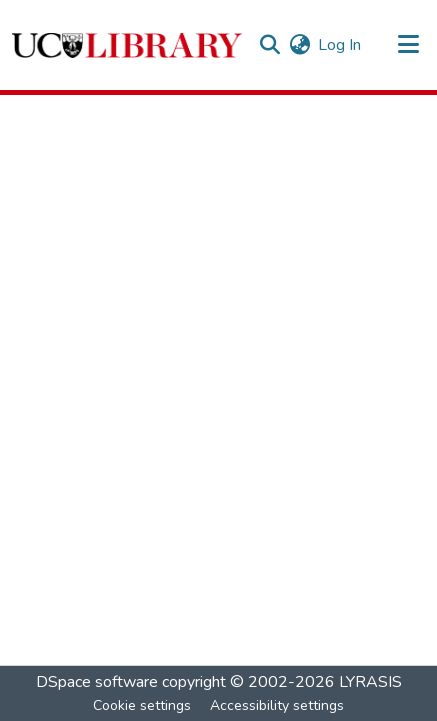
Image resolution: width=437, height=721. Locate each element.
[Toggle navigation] (409, 45)
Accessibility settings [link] (277, 705)
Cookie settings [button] (142, 705)
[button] (127, 45)
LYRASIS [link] (370, 682)
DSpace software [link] (97, 682)
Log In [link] (339, 45)
